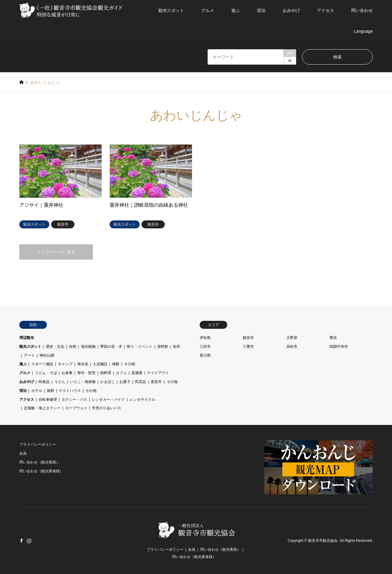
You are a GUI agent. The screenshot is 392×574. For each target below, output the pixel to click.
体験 (116, 364)
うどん (60, 382)
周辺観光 (27, 338)
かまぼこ (107, 382)
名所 (176, 347)
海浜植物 (88, 347)
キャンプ (65, 364)
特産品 (44, 382)
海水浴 (83, 364)
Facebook (21, 541)
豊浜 (333, 338)
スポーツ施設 (42, 364)
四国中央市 (339, 347)
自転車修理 (48, 400)
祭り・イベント (140, 347)
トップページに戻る (56, 252)
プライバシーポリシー (38, 445)
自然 (73, 347)
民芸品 (141, 382)
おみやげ (291, 10)
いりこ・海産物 (83, 382)
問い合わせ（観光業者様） (41, 471)
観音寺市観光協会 (323, 541)
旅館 (51, 391)
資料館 (163, 347)
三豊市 (248, 347)
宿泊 (261, 10)
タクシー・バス (74, 400)
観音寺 (248, 338)
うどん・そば (46, 373)
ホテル (37, 391)
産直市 (156, 382)
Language (363, 31)
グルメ (208, 10)
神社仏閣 (47, 355)
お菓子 (125, 382)
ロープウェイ (76, 408)
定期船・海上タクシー (42, 408)
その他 (130, 364)
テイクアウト (158, 373)
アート (29, 355)
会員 (23, 453)
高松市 (292, 347)
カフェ (121, 373)
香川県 (205, 355)
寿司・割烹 (86, 373)
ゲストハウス (70, 391)
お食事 (67, 373)
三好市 (205, 347)
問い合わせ (362, 10)
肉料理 (106, 373)
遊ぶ (236, 10)
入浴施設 (100, 364)
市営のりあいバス (107, 408)
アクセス (326, 10)
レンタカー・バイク (108, 400)
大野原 (292, 338)
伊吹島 (205, 338)
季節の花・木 (111, 347)
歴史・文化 (55, 347)
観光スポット (171, 10)
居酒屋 (137, 373)
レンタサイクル (142, 400)
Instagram (29, 541)
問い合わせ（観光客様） (40, 462)
